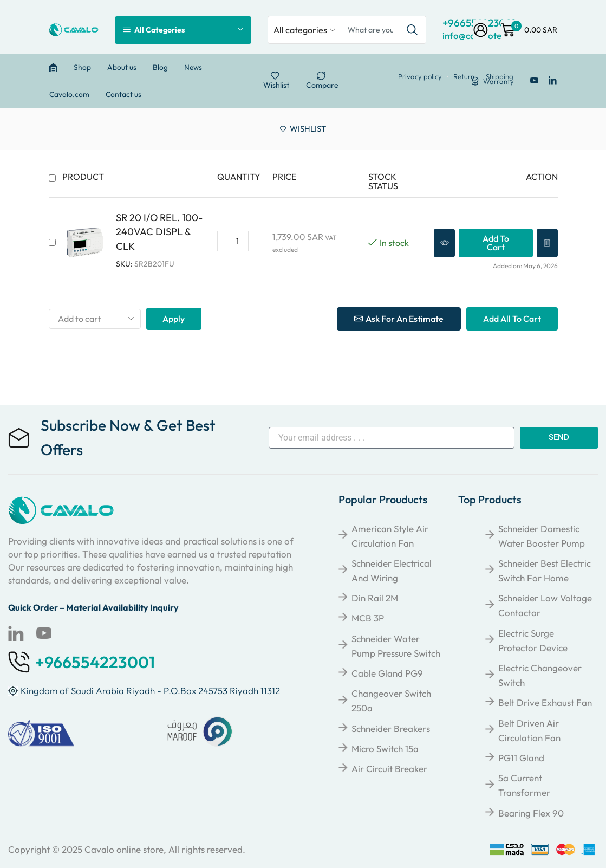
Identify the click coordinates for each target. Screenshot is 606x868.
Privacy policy (420, 77)
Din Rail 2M (375, 598)
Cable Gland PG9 (387, 673)
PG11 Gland (521, 758)
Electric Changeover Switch (540, 675)
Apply (174, 319)
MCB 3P (368, 618)
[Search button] (412, 30)
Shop (82, 67)
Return (464, 77)
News (193, 67)
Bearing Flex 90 (531, 813)
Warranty (499, 82)
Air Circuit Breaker (389, 769)
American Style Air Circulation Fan (390, 536)
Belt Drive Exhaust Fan (545, 702)
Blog (160, 67)
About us (122, 67)
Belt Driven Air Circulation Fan (529, 730)
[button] (496, 243)
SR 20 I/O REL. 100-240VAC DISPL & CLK (159, 232)
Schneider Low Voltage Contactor (545, 605)
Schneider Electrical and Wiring (392, 571)
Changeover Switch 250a (391, 701)
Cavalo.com (69, 94)
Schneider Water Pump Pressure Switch (396, 646)
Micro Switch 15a (385, 749)
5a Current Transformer (524, 785)
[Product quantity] (238, 241)
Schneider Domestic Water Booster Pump (542, 536)
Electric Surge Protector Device (533, 640)
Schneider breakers (391, 728)
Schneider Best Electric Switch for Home (545, 571)
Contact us (123, 94)
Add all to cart (512, 319)
